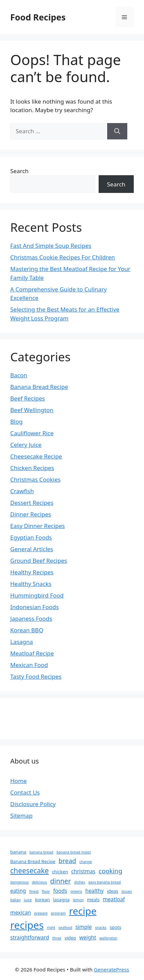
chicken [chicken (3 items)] (60, 872)
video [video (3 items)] (70, 938)
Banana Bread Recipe (39, 387)
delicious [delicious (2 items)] (39, 882)
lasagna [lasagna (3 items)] (61, 900)
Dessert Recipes (32, 503)
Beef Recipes (27, 398)
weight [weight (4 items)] (88, 937)
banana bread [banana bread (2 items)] (41, 852)
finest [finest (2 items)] (34, 891)
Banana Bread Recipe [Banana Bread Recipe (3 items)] (33, 861)
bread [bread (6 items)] (67, 861)
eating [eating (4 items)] (18, 891)
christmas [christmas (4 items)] (83, 871)
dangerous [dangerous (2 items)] (19, 882)
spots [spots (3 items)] (115, 927)
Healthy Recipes (32, 572)
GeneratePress (111, 969)
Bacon (19, 375)
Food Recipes (38, 17)
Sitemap (21, 816)
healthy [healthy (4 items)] (95, 891)
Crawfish (22, 491)
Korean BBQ (27, 630)
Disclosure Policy (33, 804)
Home (18, 781)
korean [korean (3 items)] (42, 900)
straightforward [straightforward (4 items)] (30, 937)
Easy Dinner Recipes (38, 526)
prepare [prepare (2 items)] (41, 913)
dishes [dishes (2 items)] (80, 882)
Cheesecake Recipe (36, 456)
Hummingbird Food (37, 595)
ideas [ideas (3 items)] (112, 891)
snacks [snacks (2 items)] (101, 928)
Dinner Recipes (31, 514)
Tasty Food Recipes (36, 676)
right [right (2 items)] (51, 928)
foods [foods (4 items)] (60, 891)
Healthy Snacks (31, 584)
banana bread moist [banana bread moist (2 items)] (74, 852)
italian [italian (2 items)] (16, 900)
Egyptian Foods (31, 537)
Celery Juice (26, 445)
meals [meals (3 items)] (93, 900)
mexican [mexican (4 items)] (21, 913)
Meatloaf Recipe (32, 653)
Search (19, 171)
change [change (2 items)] (86, 862)
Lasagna (22, 642)
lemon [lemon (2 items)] (78, 900)
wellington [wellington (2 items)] (108, 938)
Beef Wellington (32, 410)
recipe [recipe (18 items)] (83, 911)
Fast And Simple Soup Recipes (51, 246)
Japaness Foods (31, 619)
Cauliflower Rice (32, 433)
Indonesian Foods (34, 607)
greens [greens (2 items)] (76, 891)
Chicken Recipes (32, 468)
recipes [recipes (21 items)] (27, 925)
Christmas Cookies (35, 479)
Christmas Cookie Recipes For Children (63, 257)
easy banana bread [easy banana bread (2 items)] (105, 882)
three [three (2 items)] (57, 938)
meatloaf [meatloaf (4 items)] (114, 899)
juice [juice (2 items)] (28, 900)
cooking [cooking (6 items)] (110, 871)
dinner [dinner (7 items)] (61, 881)
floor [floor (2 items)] (46, 891)
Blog (16, 421)
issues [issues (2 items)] (127, 891)
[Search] (117, 131)
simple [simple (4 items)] (84, 927)
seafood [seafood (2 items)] (65, 928)
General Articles (32, 549)
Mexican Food (29, 665)
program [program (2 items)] (58, 913)
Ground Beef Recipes (39, 561)
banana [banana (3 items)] (18, 852)
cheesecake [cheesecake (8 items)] (30, 871)
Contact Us (25, 792)
